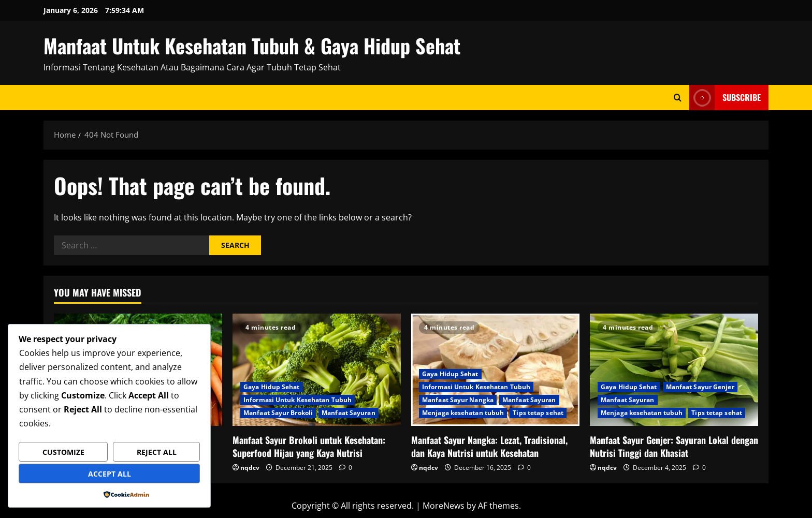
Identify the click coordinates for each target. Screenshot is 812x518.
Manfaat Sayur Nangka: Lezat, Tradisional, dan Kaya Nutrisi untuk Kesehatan (489, 446)
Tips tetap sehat (538, 413)
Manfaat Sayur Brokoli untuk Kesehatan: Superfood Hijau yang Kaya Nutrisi (309, 446)
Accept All (110, 474)
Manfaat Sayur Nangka (458, 400)
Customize (63, 452)
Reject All (157, 452)
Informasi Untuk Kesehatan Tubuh (298, 400)
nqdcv (250, 468)
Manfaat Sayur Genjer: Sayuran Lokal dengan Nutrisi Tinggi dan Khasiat (674, 446)
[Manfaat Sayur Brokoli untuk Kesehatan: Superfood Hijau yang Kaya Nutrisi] (317, 370)
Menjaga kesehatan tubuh (463, 413)
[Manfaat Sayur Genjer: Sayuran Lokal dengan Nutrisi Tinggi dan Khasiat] (674, 370)
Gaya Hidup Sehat (272, 387)
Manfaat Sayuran (349, 413)
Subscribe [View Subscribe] (725, 98)
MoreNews (444, 506)
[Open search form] (678, 98)
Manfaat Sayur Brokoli (278, 413)
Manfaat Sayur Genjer (700, 387)
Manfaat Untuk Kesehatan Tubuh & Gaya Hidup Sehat (252, 46)
